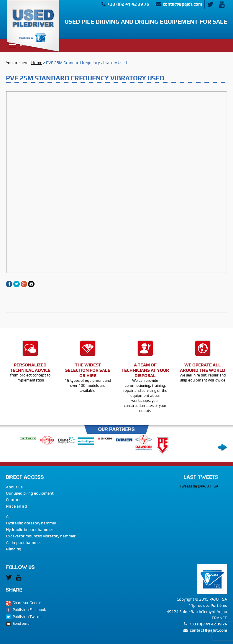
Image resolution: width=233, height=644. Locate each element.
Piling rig (14, 549)
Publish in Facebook (29, 610)
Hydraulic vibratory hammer (31, 523)
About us (14, 487)
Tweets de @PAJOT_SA (199, 486)
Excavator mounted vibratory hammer (41, 536)
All (8, 516)
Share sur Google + (28, 603)
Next (223, 448)
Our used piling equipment (30, 493)
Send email (22, 623)
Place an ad (16, 506)
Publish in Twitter (27, 617)
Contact (13, 500)
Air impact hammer (23, 542)
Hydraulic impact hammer (29, 529)
